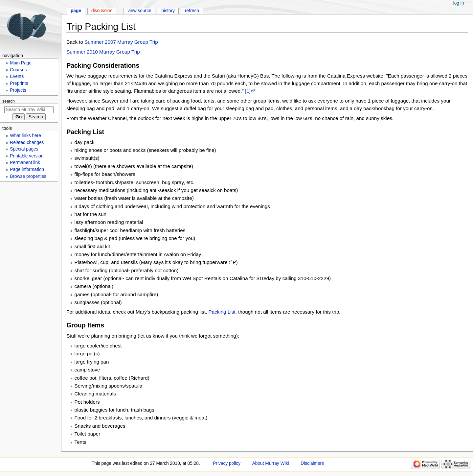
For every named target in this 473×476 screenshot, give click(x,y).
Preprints (19, 83)
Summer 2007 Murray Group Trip (121, 42)
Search (9, 101)
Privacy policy (227, 463)
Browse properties (28, 176)
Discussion (102, 11)
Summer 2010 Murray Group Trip (103, 52)
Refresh (192, 11)
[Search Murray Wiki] (29, 110)
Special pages (24, 149)
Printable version (27, 156)
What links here (25, 136)
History (168, 11)
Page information (27, 169)
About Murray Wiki (271, 463)
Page (76, 11)
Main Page (21, 63)
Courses (18, 70)
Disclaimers (312, 463)
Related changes (27, 143)
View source (139, 11)
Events (17, 76)
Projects (18, 90)
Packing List (222, 312)
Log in (459, 3)
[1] (248, 91)
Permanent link (25, 163)
